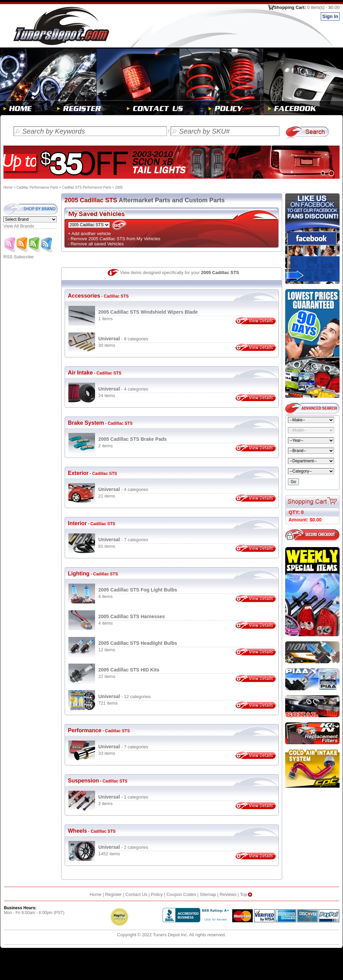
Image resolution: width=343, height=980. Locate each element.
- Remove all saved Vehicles (96, 244)
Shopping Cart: (307, 7)
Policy (157, 894)
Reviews (228, 894)
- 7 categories (123, 540)
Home (8, 187)
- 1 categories (123, 797)
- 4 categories (123, 389)
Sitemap (208, 894)
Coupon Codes (181, 894)
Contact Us (136, 894)
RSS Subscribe (28, 255)
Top (247, 894)
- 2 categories (123, 847)
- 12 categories (125, 697)
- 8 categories (123, 339)
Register (113, 894)
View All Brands (19, 226)
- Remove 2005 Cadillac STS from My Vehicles (114, 239)
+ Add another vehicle (89, 234)
